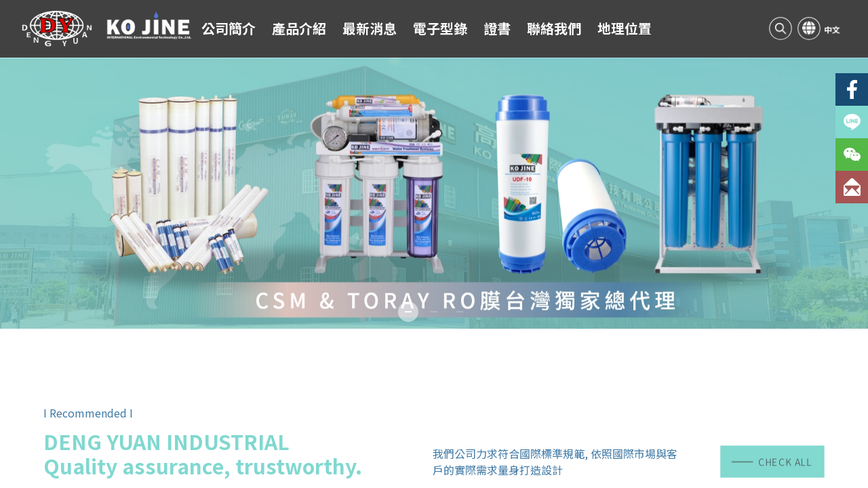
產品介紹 (299, 28)
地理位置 (625, 28)
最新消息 (370, 28)
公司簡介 (229, 28)
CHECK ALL (772, 462)
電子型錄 (440, 28)
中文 (832, 29)
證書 (497, 28)
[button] (408, 312)
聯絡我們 (554, 28)
